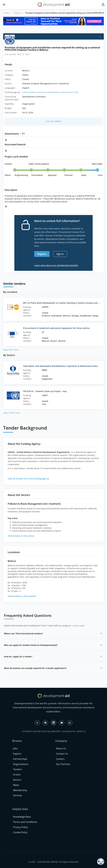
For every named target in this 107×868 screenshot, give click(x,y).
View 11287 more (11, 413)
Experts (17, 754)
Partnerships (20, 759)
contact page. (78, 626)
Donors (17, 780)
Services (18, 795)
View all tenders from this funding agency (28, 479)
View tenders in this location (22, 596)
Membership (20, 790)
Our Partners (63, 764)
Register (42, 254)
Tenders (7, 13)
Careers (60, 759)
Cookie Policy (20, 832)
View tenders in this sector (21, 536)
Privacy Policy (20, 827)
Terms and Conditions (25, 822)
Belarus (18, 13)
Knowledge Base (22, 817)
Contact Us (62, 754)
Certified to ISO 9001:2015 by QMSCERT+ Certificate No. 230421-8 (54, 731)
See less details (54, 121)
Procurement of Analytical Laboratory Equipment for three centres (56, 328)
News (16, 785)
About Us (61, 748)
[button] (4, 5)
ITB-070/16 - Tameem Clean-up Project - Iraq (45, 391)
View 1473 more (11, 350)
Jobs (15, 748)
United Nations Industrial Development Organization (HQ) (50, 92)
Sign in (60, 254)
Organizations (21, 764)
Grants (17, 775)
